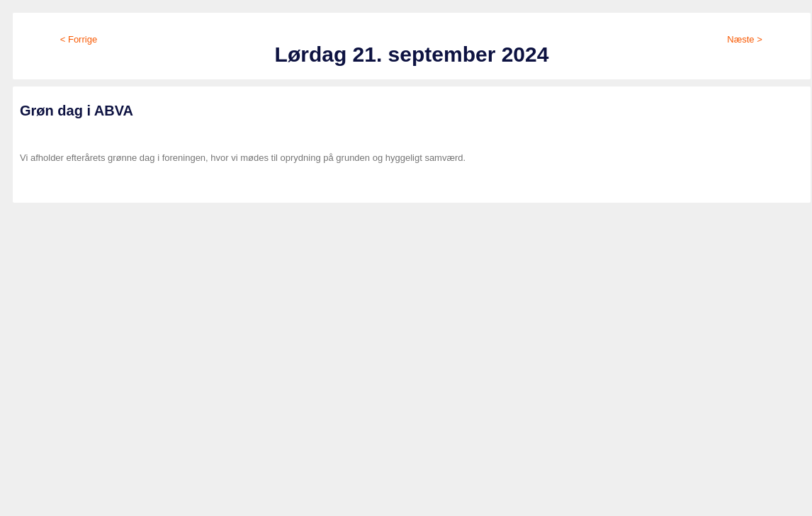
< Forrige (79, 39)
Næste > (745, 39)
